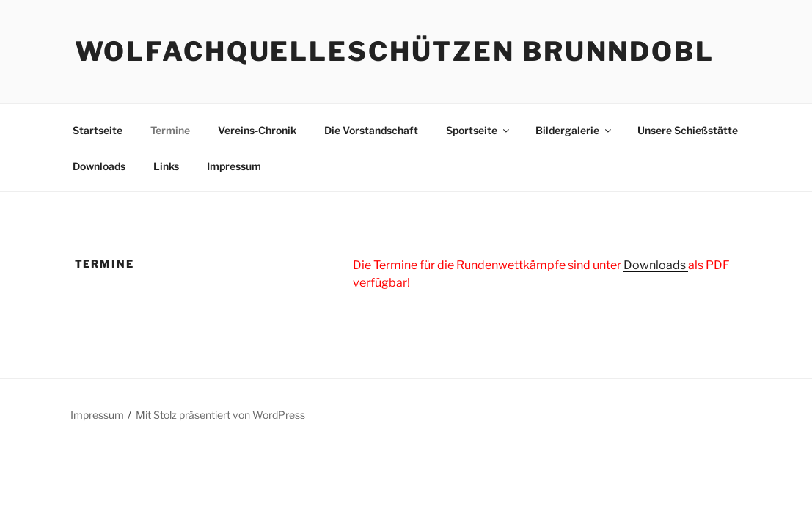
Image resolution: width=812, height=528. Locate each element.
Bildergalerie (574, 130)
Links (166, 166)
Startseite (98, 130)
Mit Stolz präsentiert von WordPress (220, 415)
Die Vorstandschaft (371, 130)
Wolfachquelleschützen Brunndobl (395, 51)
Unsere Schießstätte (688, 130)
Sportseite (479, 130)
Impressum (234, 166)
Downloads (99, 166)
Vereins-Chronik (257, 130)
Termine (170, 130)
